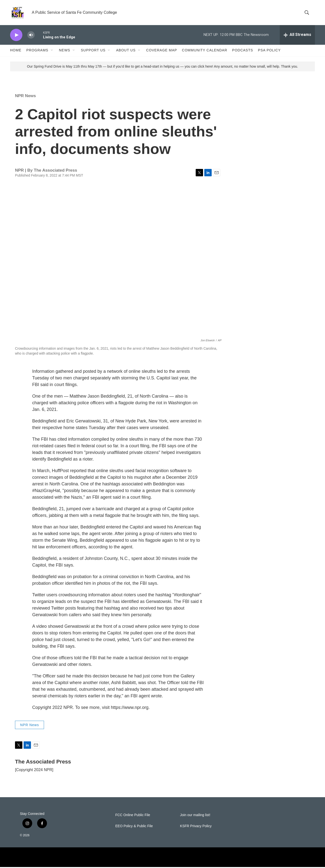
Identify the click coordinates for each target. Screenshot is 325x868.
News (65, 51)
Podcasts (243, 51)
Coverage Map (162, 51)
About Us (126, 51)
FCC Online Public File (133, 816)
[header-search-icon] (307, 13)
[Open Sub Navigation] (52, 51)
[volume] (31, 36)
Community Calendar (205, 51)
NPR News (25, 97)
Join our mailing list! (195, 816)
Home (16, 51)
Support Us (93, 51)
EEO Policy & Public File (134, 827)
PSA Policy (269, 51)
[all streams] (297, 36)
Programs (37, 51)
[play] (16, 36)
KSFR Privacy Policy (196, 827)
